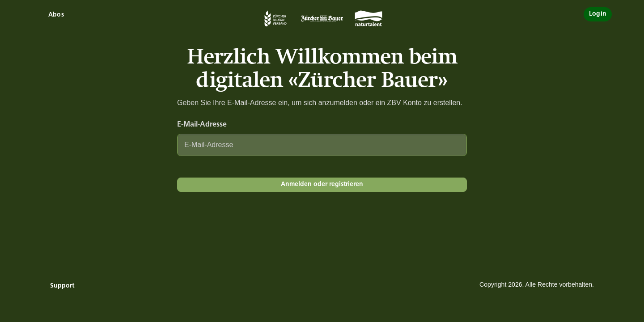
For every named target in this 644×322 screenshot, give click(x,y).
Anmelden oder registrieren (322, 184)
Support (62, 286)
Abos (56, 15)
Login (598, 14)
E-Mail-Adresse (202, 125)
